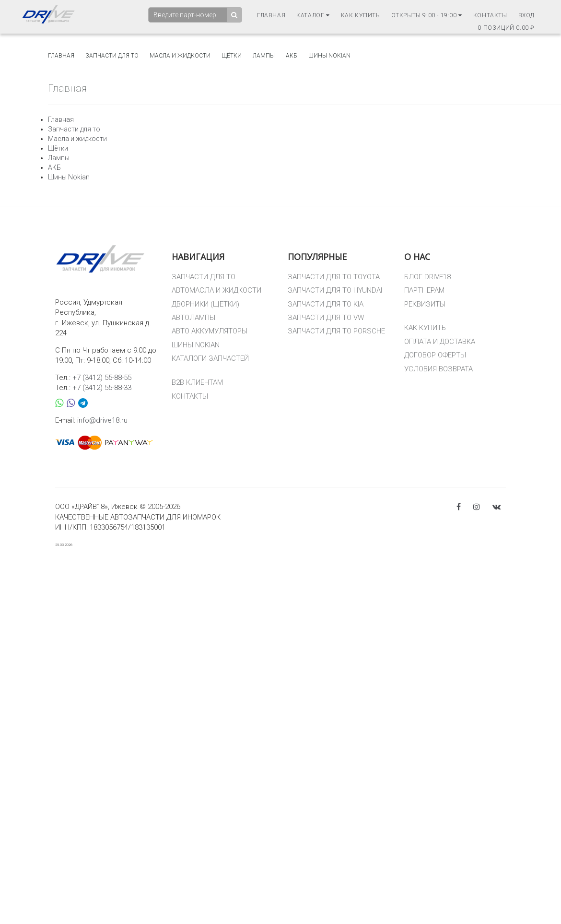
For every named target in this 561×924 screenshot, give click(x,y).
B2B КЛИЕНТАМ (197, 382)
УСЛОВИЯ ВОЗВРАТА (438, 369)
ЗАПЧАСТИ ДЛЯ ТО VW (326, 318)
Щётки (232, 56)
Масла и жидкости (180, 56)
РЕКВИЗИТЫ (425, 304)
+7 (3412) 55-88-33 (102, 388)
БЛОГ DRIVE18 (427, 277)
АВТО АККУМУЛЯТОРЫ (210, 331)
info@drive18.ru (102, 420)
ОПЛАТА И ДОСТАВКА (440, 342)
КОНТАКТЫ (190, 396)
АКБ (292, 56)
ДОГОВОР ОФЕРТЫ (435, 355)
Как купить (361, 15)
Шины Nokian (329, 56)
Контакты (490, 15)
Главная (271, 15)
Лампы (264, 56)
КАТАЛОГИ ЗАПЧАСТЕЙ (210, 358)
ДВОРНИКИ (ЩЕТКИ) (205, 304)
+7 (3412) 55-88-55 (102, 378)
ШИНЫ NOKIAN (196, 345)
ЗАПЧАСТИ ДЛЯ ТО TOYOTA (334, 277)
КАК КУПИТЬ (425, 328)
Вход (526, 15)
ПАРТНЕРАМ (424, 290)
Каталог (313, 15)
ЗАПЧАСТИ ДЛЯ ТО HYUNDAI (335, 290)
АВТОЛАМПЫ (193, 318)
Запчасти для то (112, 56)
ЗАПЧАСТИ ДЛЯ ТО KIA (326, 304)
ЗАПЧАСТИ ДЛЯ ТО (204, 277)
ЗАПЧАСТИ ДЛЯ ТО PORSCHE (336, 331)
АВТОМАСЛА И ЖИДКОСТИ (216, 290)
